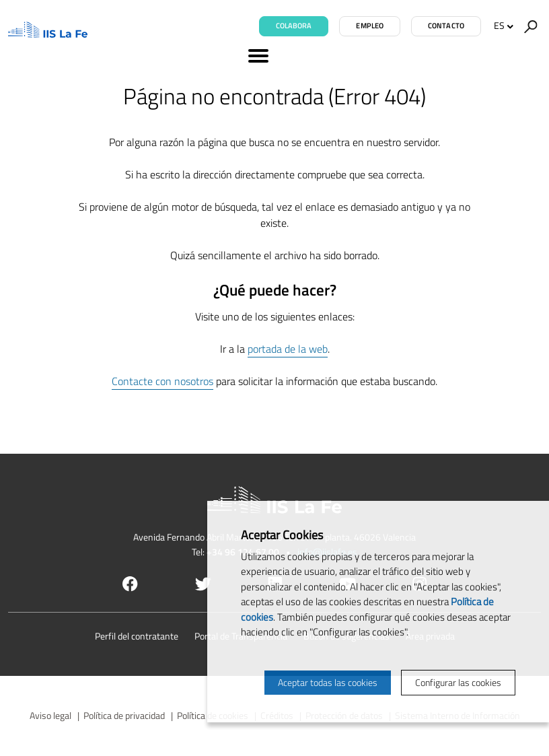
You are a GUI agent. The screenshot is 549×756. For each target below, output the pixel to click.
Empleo (370, 26)
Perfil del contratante (137, 636)
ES (504, 25)
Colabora (294, 26)
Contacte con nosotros (162, 381)
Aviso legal (50, 715)
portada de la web (288, 349)
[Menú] (274, 58)
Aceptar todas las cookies (328, 682)
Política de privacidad (124, 715)
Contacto (446, 26)
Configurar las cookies (458, 682)
